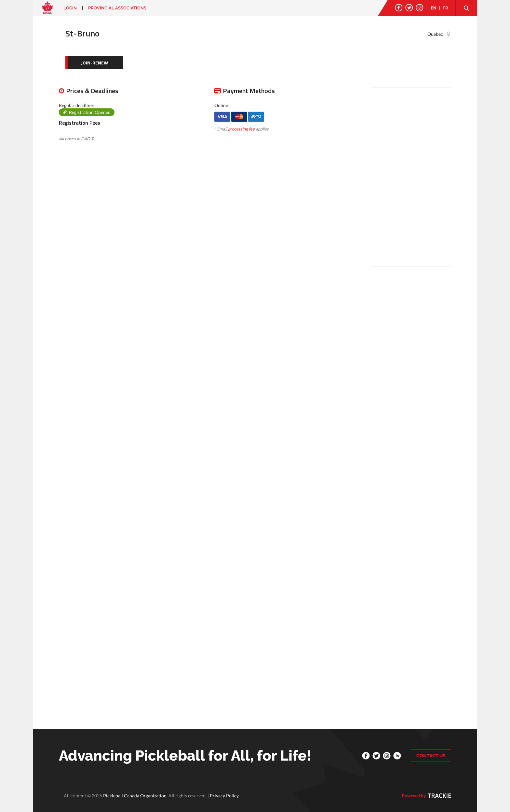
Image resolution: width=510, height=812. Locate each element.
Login (70, 8)
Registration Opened (90, 112)
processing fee (241, 129)
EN (434, 8)
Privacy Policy (224, 796)
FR (445, 8)
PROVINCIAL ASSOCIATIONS (117, 8)
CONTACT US (431, 756)
